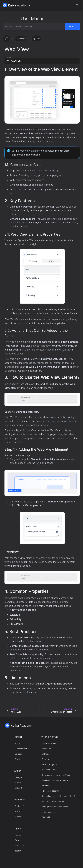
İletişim (18, 851)
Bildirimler (46, 786)
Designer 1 (19, 777)
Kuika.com (19, 845)
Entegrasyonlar (49, 812)
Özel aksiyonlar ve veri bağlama (56, 775)
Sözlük (18, 759)
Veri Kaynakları (49, 770)
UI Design (46, 754)
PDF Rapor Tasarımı (51, 791)
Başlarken (46, 749)
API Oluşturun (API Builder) (54, 801)
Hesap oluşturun (49, 743)
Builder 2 (19, 788)
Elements (21, 39)
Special (36, 39)
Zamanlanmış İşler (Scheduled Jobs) (59, 796)
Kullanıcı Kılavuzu (22, 749)
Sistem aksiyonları (50, 764)
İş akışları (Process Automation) (56, 780)
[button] (77, 5)
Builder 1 (18, 783)
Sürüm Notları (48, 817)
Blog (17, 840)
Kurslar (18, 743)
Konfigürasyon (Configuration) (55, 807)
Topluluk (18, 835)
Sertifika (18, 754)
